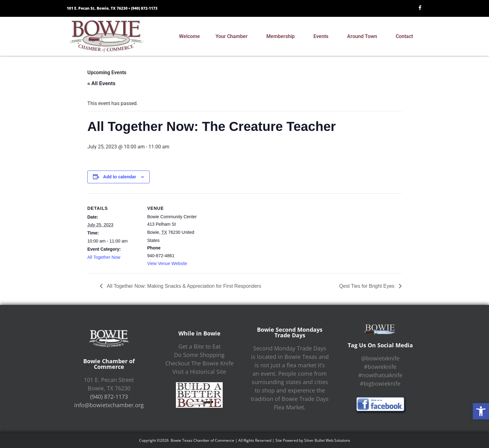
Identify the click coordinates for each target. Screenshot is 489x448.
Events (322, 36)
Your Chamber (233, 36)
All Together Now (104, 257)
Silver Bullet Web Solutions (327, 440)
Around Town (364, 36)
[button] (481, 411)
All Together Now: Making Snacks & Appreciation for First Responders (184, 286)
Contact (406, 36)
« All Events (101, 83)
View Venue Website (167, 263)
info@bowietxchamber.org (109, 405)
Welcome (189, 36)
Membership (282, 36)
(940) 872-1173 (144, 8)
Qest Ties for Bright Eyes (368, 286)
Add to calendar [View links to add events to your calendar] (120, 177)
